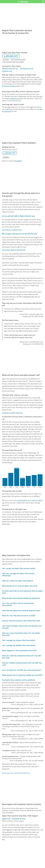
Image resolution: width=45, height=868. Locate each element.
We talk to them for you (10, 68)
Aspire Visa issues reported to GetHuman (16, 773)
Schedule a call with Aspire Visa (12, 413)
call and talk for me (24, 500)
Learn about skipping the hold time (14, 250)
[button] (43, 2)
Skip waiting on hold (27, 68)
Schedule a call (7, 71)
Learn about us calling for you (12, 230)
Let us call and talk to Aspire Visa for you (19, 216)
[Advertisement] (22, 101)
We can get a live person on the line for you (20, 234)
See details (18, 161)
